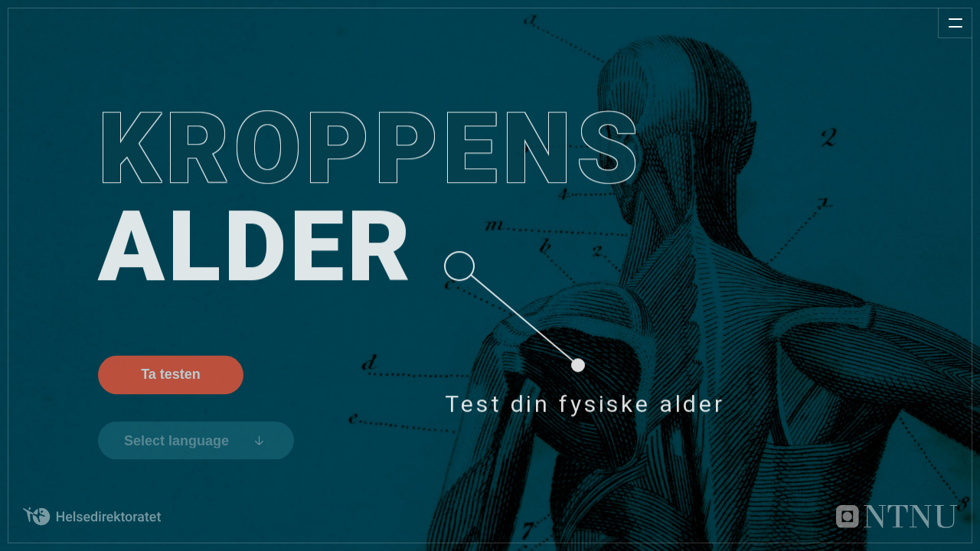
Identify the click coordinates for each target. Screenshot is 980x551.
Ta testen (171, 379)
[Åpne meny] (955, 23)
